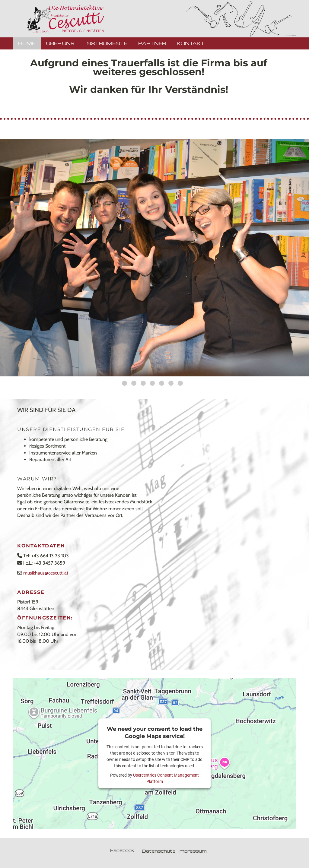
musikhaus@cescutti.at (46, 573)
